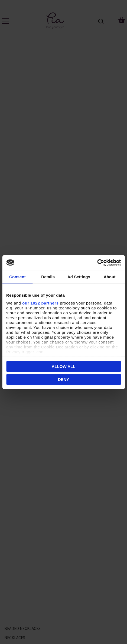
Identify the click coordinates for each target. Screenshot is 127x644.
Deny (64, 379)
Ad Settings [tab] (79, 277)
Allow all (64, 366)
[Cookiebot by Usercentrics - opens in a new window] (97, 263)
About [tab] (110, 277)
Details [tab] (48, 277)
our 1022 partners (40, 303)
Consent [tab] (17, 277)
